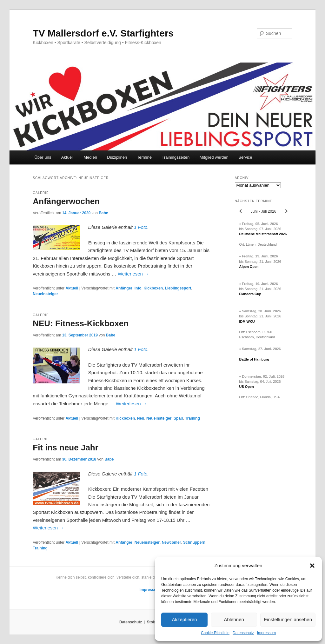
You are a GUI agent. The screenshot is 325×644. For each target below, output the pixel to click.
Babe (103, 213)
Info (138, 288)
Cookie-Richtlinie (215, 633)
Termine (144, 157)
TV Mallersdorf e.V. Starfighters (103, 33)
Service (245, 157)
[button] (312, 566)
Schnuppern (194, 542)
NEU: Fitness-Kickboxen (81, 323)
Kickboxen (153, 288)
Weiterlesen (133, 274)
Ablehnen (234, 619)
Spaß (178, 418)
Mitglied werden (214, 157)
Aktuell (67, 157)
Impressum (266, 633)
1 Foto (141, 227)
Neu (141, 418)
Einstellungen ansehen (288, 619)
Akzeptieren (184, 619)
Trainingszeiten (176, 157)
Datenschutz (243, 633)
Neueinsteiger (45, 294)
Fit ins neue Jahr (66, 448)
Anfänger (124, 288)
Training (192, 418)
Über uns (43, 157)
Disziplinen (117, 157)
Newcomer (172, 542)
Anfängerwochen (66, 201)
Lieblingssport (178, 288)
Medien (90, 157)
